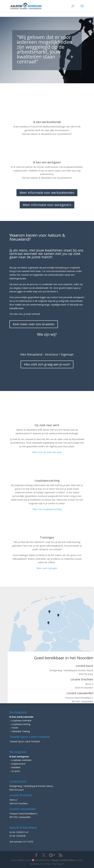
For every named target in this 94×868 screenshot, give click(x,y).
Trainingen (47, 537)
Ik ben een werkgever (47, 162)
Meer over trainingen (47, 568)
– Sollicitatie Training (20, 731)
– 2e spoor (15, 771)
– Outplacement (17, 764)
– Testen (14, 728)
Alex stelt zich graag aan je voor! (47, 364)
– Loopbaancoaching (20, 724)
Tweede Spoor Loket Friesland (25, 741)
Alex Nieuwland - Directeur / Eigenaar (47, 354)
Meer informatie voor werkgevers (47, 205)
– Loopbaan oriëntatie (20, 720)
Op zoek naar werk (47, 425)
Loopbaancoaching (47, 481)
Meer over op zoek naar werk (47, 452)
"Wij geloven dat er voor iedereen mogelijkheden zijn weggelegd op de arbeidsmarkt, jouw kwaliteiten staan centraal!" (44, 49)
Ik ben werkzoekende (47, 122)
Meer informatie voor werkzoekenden (47, 193)
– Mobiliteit (15, 767)
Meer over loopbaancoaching (47, 509)
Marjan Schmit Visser (63, 860)
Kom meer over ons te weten (34, 324)
